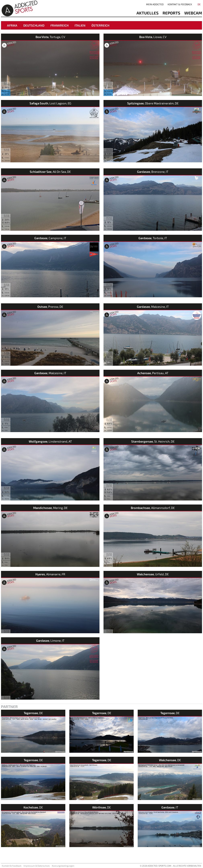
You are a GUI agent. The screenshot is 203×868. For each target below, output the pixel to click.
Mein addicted (155, 4)
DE (199, 4)
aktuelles (148, 13)
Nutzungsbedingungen (63, 866)
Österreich (100, 25)
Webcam (193, 13)
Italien (80, 25)
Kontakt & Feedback (180, 4)
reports (171, 13)
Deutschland (34, 25)
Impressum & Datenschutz (37, 866)
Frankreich (59, 25)
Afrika (12, 25)
